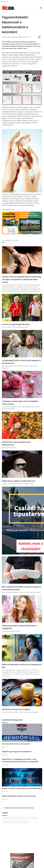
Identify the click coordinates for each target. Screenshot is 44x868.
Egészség (15, 37)
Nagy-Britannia (15, 818)
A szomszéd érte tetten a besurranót (16, 744)
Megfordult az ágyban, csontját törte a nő (19, 481)
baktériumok (33, 818)
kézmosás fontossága (10, 822)
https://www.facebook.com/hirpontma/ (19, 808)
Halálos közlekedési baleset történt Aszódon (19, 796)
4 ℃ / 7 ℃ (5, 2)
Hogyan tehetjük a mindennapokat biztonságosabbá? (22, 788)
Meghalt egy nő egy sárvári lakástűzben (17, 752)
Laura (8, 37)
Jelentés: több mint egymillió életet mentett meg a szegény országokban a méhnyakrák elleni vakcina (22, 279)
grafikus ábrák (24, 822)
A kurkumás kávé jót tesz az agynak (16, 709)
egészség (6, 818)
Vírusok (25, 818)
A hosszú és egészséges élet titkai (16, 324)
